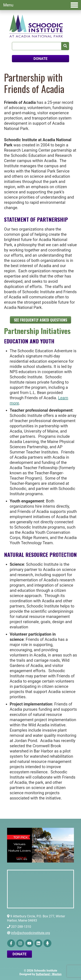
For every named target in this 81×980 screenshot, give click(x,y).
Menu (41, 5)
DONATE (40, 59)
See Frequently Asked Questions (40, 320)
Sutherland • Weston (49, 974)
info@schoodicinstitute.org (31, 933)
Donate (19, 954)
